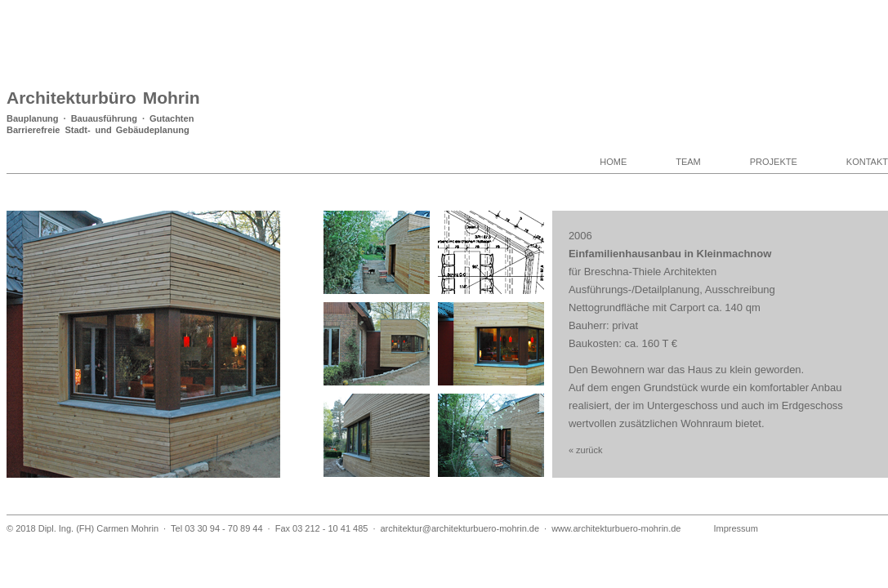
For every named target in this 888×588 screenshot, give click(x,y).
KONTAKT (867, 162)
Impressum (736, 528)
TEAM (688, 162)
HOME (613, 162)
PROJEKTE (774, 162)
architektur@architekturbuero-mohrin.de (460, 528)
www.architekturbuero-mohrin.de (616, 528)
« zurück (586, 450)
